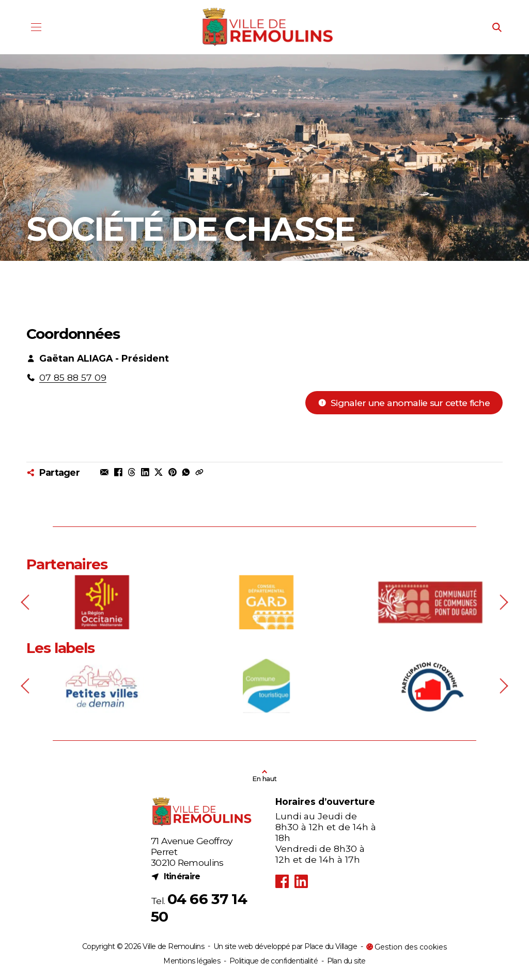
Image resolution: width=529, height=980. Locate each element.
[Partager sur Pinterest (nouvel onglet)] (172, 472)
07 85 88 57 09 (73, 377)
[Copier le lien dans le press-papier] (199, 472)
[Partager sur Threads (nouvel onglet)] (132, 472)
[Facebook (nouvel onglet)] (282, 882)
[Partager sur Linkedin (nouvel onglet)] (145, 472)
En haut (264, 779)
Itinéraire (176, 876)
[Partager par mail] (104, 472)
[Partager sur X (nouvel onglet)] (159, 472)
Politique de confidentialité (274, 961)
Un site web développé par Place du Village (285, 947)
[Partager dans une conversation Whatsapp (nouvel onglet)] (186, 472)
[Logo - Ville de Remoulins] (268, 27)
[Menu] (36, 27)
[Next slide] (503, 625)
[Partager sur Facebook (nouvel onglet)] (118, 472)
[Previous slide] (27, 625)
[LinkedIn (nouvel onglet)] (301, 882)
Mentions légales (192, 961)
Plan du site (346, 961)
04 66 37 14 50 (199, 908)
